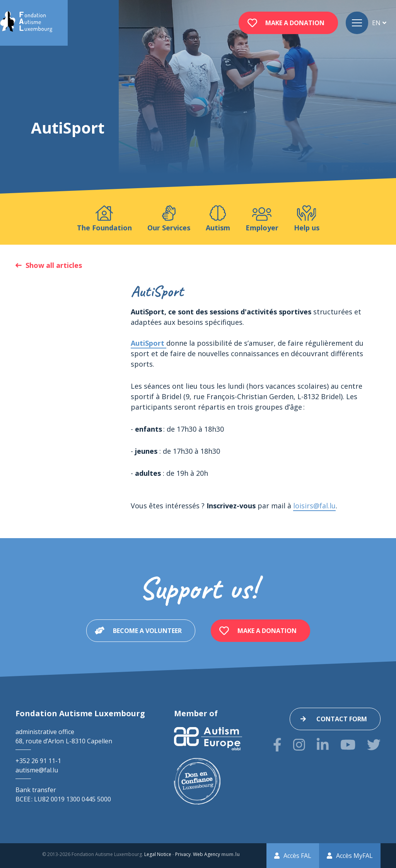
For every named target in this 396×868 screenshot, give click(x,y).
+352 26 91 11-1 (38, 761)
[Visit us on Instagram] (299, 745)
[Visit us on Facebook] (277, 745)
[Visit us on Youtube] (348, 745)
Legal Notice (158, 854)
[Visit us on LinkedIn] (323, 745)
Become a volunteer (147, 631)
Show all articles (54, 265)
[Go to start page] (26, 23)
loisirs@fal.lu (314, 506)
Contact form (342, 719)
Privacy (183, 854)
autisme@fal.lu (37, 770)
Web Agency (207, 854)
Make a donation (295, 23)
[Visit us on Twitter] (374, 745)
